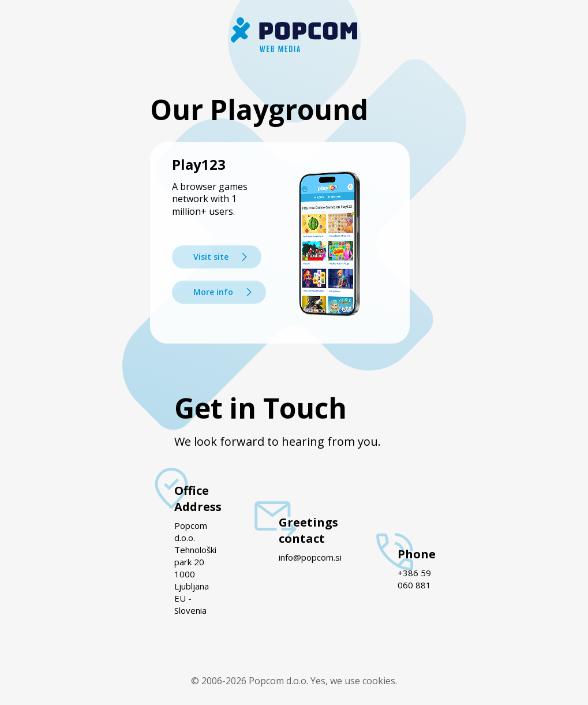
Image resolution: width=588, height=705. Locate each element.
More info (213, 292)
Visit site (211, 257)
